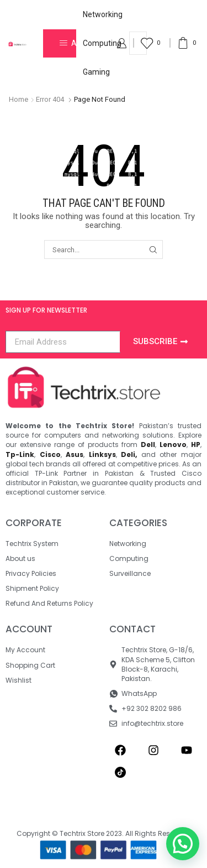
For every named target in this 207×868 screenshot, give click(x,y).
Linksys (102, 454)
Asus (75, 454)
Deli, (129, 454)
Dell (148, 445)
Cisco (50, 454)
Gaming (96, 72)
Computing (102, 43)
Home (18, 99)
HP (196, 445)
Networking (103, 14)
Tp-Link (20, 454)
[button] (183, 844)
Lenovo (173, 445)
